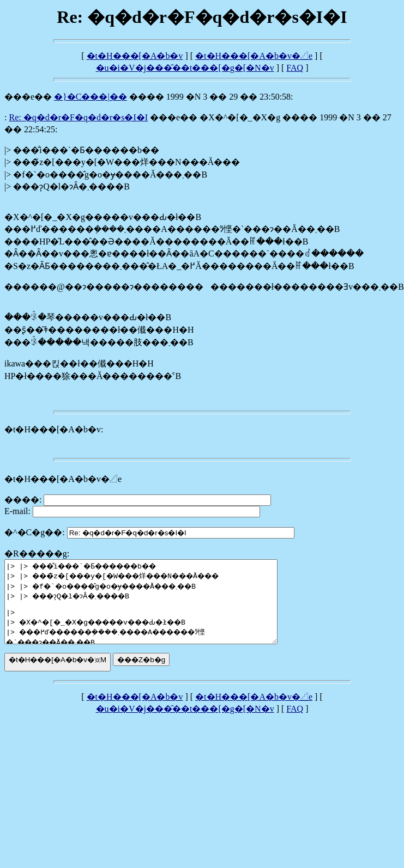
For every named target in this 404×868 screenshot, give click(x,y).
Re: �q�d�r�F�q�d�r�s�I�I (78, 117)
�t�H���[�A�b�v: (54, 429)
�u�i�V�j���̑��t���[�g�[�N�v (185, 68)
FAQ (295, 68)
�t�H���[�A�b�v (135, 56)
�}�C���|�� (91, 97)
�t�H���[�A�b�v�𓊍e (254, 56)
